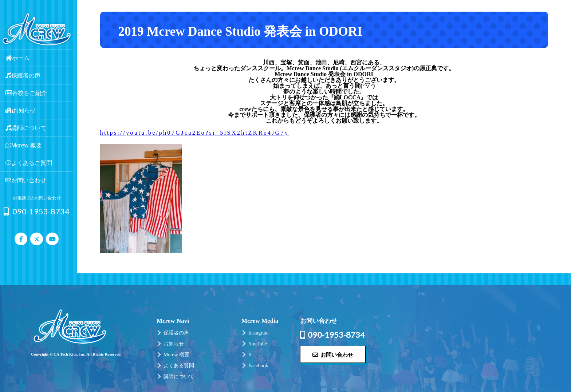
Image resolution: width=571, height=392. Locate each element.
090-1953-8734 (37, 211)
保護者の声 (176, 333)
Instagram (259, 333)
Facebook (258, 366)
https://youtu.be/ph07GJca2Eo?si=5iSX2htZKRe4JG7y (195, 133)
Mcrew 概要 (176, 355)
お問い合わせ (333, 355)
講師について (179, 377)
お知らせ (174, 344)
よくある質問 (179, 366)
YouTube (258, 344)
